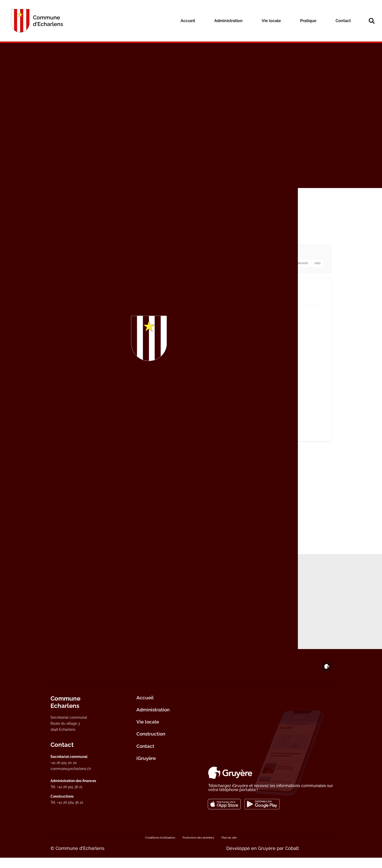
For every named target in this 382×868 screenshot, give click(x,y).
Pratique (308, 21)
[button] (372, 21)
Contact (343, 21)
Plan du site (229, 848)
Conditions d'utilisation (160, 848)
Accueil (188, 21)
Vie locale (271, 21)
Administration (228, 21)
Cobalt (292, 859)
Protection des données (198, 848)
